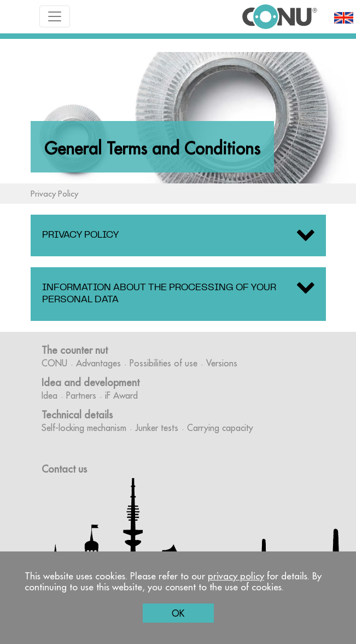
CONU (54, 363)
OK (178, 613)
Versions (222, 363)
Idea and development (91, 383)
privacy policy (236, 576)
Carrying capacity (220, 428)
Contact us (64, 469)
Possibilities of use (164, 363)
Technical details (77, 415)
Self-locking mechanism (84, 428)
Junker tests (157, 428)
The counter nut (75, 350)
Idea (49, 395)
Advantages (98, 363)
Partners (81, 395)
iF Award (121, 395)
